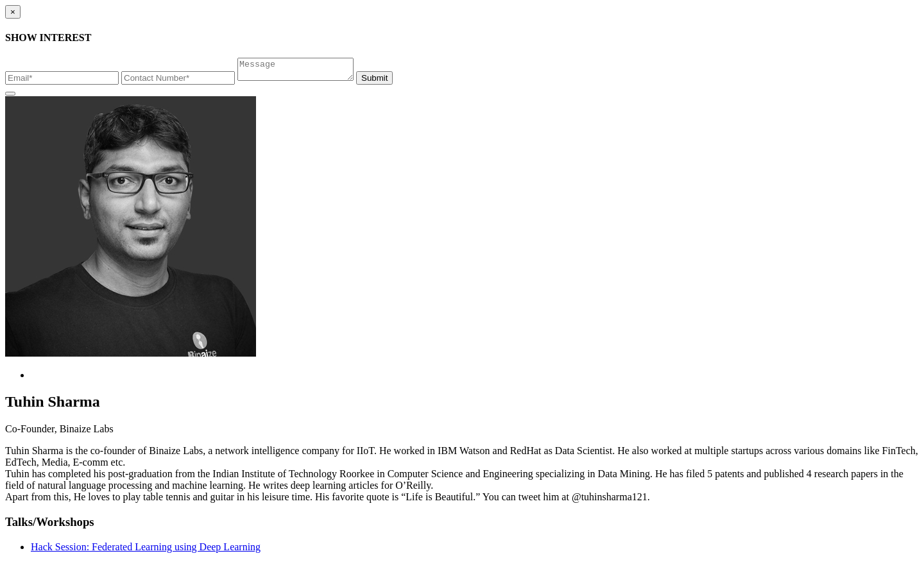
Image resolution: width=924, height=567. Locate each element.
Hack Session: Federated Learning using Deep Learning (146, 551)
